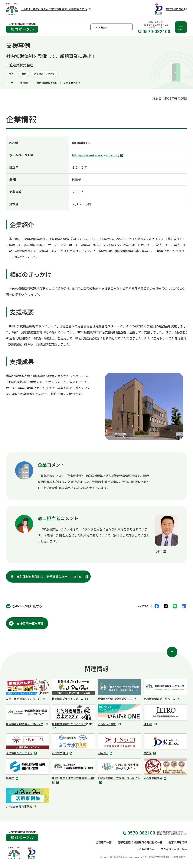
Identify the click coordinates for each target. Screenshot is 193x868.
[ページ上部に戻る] (172, 652)
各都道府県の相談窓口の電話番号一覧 (140, 842)
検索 (129, 27)
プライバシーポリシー (174, 849)
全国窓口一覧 (104, 842)
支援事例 (25, 83)
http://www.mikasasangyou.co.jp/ (98, 155)
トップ (9, 83)
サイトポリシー (145, 849)
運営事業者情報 (178, 842)
